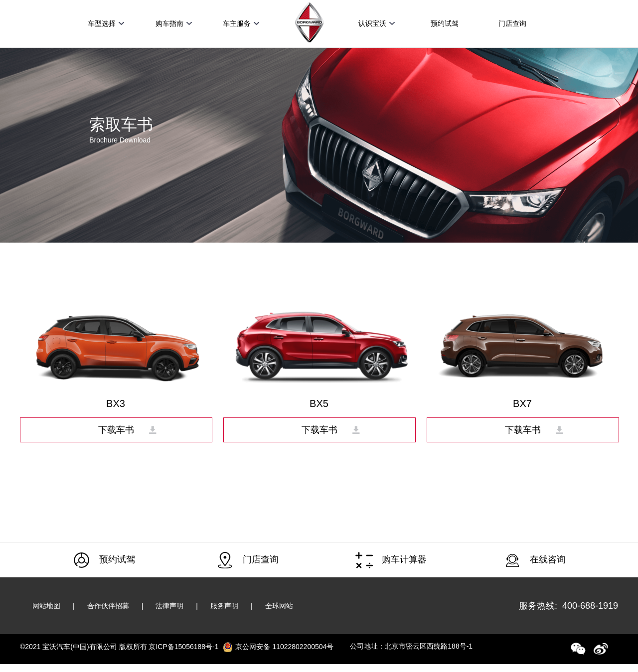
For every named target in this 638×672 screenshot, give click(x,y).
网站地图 (46, 606)
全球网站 (279, 606)
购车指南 (174, 23)
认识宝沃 (377, 23)
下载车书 (116, 430)
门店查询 (512, 23)
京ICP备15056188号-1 (183, 647)
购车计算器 (391, 560)
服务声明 (224, 606)
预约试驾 (445, 23)
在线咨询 (535, 560)
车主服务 (241, 23)
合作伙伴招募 (108, 606)
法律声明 (169, 606)
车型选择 (106, 23)
